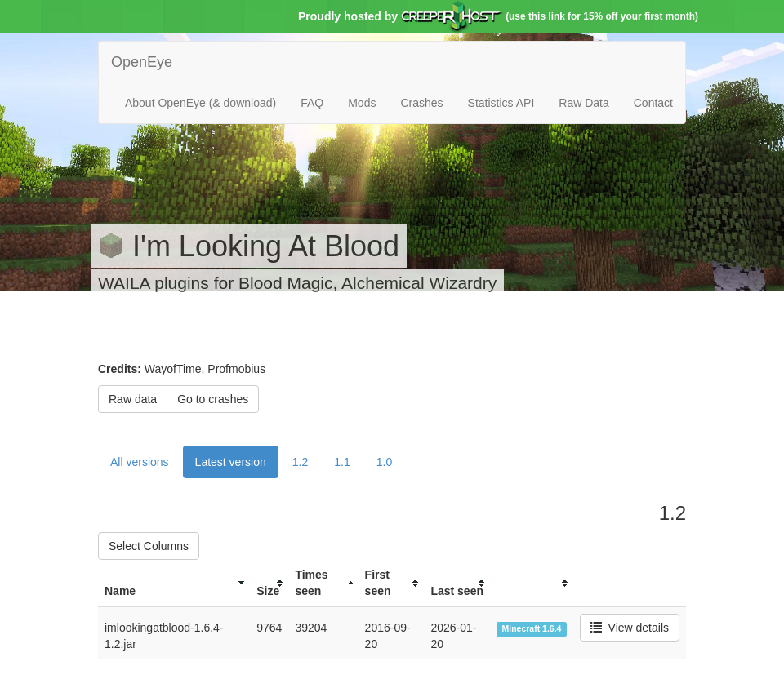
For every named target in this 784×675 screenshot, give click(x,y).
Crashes (421, 103)
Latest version (231, 462)
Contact (653, 103)
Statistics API (501, 103)
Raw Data (584, 103)
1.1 (342, 462)
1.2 (300, 462)
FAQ (312, 103)
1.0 (384, 462)
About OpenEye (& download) (200, 103)
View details (630, 628)
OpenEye (142, 62)
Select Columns (149, 546)
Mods (362, 103)
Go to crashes (213, 399)
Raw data (133, 399)
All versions (140, 462)
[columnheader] (174, 583)
